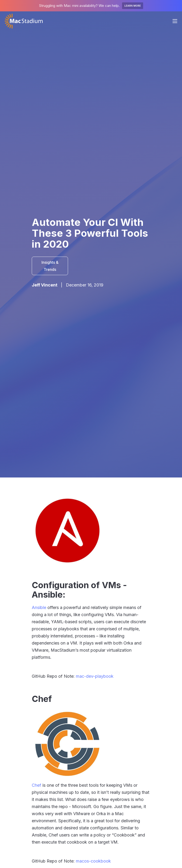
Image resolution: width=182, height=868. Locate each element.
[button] (175, 21)
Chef (36, 785)
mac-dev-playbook (95, 676)
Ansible (39, 607)
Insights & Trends (50, 266)
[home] (24, 21)
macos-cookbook (93, 861)
